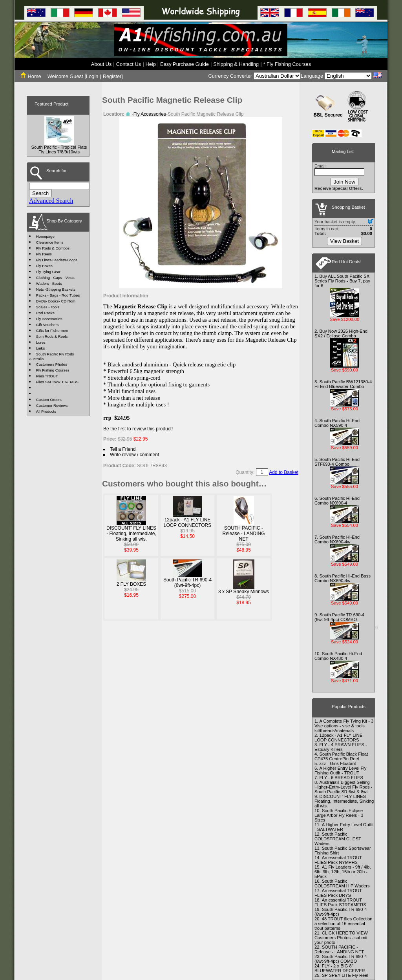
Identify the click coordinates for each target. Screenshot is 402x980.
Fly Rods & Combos (53, 248)
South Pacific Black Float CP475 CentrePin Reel (341, 756)
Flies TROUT (47, 376)
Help (150, 64)
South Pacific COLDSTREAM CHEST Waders (338, 839)
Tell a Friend (123, 449)
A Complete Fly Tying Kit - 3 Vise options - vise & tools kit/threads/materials (344, 726)
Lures (41, 342)
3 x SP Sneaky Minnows (244, 592)
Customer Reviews (52, 405)
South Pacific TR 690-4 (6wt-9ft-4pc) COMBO (339, 617)
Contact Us (129, 64)
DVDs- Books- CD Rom (56, 301)
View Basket (344, 241)
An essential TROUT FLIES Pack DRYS (338, 893)
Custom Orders (49, 400)
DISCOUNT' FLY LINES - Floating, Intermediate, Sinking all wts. (131, 534)
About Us (101, 64)
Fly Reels (44, 254)
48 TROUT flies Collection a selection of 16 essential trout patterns (344, 924)
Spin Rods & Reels (52, 336)
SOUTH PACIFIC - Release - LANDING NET (243, 534)
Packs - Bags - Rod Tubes (58, 295)
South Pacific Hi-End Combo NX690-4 (337, 501)
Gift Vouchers (48, 325)
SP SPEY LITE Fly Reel (345, 975)
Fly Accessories (49, 319)
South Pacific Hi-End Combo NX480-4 (338, 656)
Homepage (45, 236)
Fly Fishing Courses (53, 370)
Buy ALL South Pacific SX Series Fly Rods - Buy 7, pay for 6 (342, 281)
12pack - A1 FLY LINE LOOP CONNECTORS (188, 523)
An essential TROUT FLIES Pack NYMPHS (338, 860)
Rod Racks (45, 313)
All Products (46, 411)
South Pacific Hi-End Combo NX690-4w (337, 539)
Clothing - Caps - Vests (55, 278)
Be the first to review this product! (138, 429)
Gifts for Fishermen (52, 331)
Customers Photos (52, 364)
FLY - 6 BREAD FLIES (341, 778)
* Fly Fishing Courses (287, 64)
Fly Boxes (44, 266)
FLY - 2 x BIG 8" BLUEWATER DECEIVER (340, 968)
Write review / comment (134, 455)
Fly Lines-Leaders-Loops (57, 260)
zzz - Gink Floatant (337, 763)
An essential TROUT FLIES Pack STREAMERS (340, 902)
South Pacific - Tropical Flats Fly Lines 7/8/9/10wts (59, 149)
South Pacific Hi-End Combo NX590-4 (337, 423)
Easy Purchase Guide (185, 64)
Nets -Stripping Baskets (56, 289)
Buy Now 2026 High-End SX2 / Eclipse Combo (341, 333)
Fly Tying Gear (48, 272)
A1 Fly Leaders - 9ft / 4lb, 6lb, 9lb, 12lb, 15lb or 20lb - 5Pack (343, 872)
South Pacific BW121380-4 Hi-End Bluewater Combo (343, 384)
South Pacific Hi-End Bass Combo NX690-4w (343, 578)
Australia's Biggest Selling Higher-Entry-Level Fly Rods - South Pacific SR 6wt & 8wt (343, 787)
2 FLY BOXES (132, 584)
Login (92, 76)
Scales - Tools (48, 307)
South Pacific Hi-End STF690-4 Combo (337, 462)
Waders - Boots (49, 283)
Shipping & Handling (236, 64)
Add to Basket (284, 472)
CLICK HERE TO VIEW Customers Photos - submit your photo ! (341, 938)
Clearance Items (50, 242)
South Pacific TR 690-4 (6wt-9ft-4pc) (187, 583)
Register (112, 76)
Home (31, 76)
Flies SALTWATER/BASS (57, 382)
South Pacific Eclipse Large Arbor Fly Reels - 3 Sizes (339, 815)
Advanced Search (51, 201)
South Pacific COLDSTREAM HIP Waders (342, 883)
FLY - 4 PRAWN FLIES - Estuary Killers (341, 747)
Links (40, 348)
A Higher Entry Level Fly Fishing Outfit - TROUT (340, 771)
